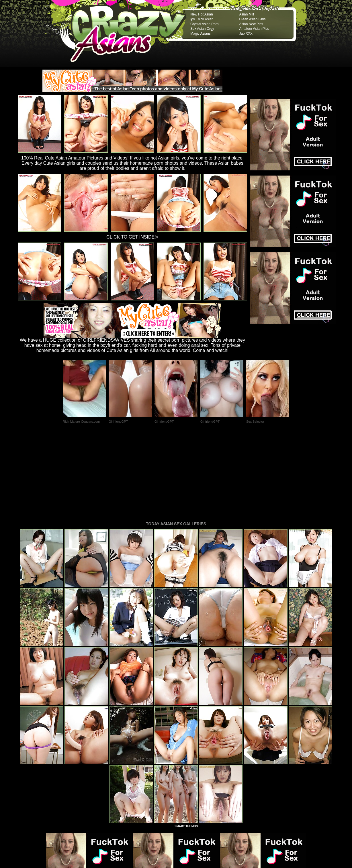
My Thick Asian (202, 19)
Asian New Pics (251, 24)
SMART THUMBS (186, 748)
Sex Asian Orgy (202, 29)
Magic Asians (201, 34)
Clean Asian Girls (252, 19)
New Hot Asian (202, 14)
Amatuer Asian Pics (254, 29)
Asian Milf (247, 14)
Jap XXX (246, 34)
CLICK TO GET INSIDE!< (132, 237)
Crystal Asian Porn (205, 24)
